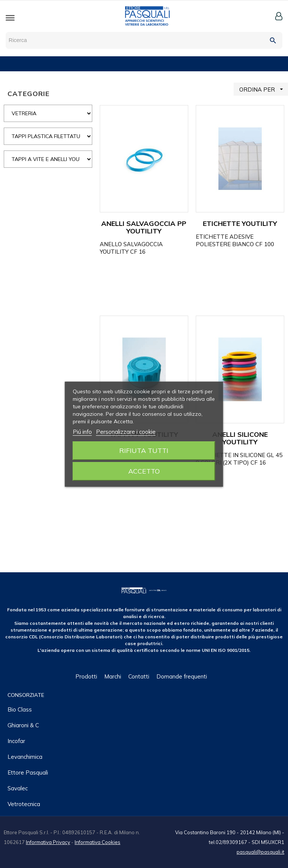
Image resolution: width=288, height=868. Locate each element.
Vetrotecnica (24, 804)
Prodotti (86, 676)
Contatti (139, 676)
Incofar (16, 741)
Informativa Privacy (48, 842)
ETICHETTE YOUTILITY (240, 223)
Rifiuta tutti (144, 451)
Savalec (18, 788)
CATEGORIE (28, 94)
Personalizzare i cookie (126, 432)
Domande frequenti (182, 676)
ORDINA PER (264, 89)
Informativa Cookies (97, 842)
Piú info (82, 432)
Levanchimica (25, 757)
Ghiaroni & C (23, 725)
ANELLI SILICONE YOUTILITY (240, 438)
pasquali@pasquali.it (260, 852)
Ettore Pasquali (28, 772)
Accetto (144, 471)
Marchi (113, 676)
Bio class (20, 709)
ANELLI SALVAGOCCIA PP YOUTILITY (144, 227)
